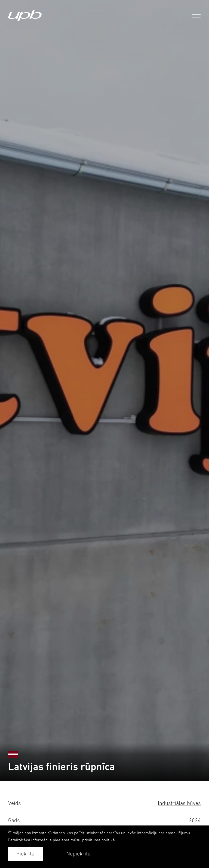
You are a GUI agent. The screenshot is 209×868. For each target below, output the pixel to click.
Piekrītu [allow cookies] (25, 854)
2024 (195, 820)
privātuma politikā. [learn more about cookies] (99, 840)
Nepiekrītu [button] (79, 854)
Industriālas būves (179, 803)
